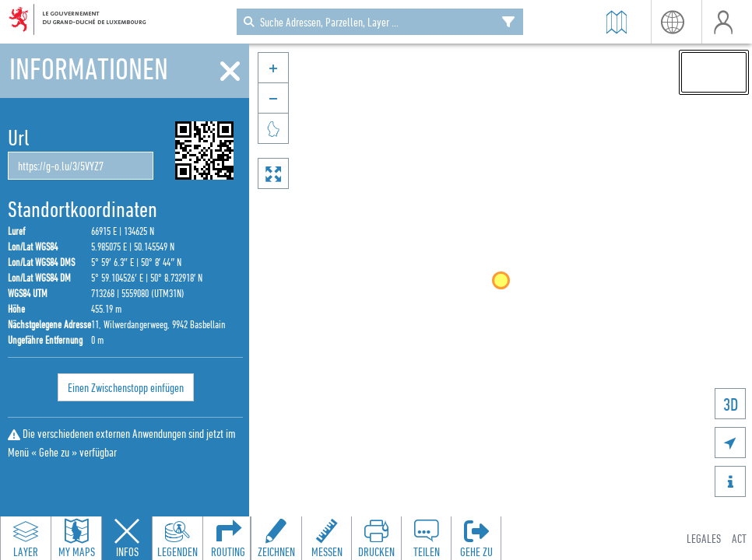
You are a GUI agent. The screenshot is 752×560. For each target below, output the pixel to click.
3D (731, 404)
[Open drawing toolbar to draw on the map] (276, 538)
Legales (704, 538)
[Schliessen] (230, 72)
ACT (739, 538)
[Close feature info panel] (127, 538)
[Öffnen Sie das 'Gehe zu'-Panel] (476, 538)
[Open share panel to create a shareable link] (426, 538)
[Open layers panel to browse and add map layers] (26, 538)
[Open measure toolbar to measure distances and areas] (326, 538)
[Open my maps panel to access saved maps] (76, 538)
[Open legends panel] (177, 538)
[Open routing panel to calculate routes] (228, 538)
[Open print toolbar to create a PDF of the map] (376, 538)
